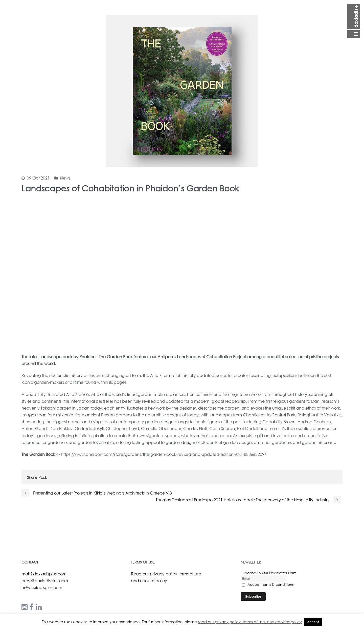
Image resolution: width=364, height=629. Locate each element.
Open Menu (354, 21)
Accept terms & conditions (268, 584)
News (65, 178)
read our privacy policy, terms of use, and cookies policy (250, 622)
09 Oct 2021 (38, 178)
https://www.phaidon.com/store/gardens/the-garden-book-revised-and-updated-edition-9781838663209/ (164, 454)
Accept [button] (313, 622)
